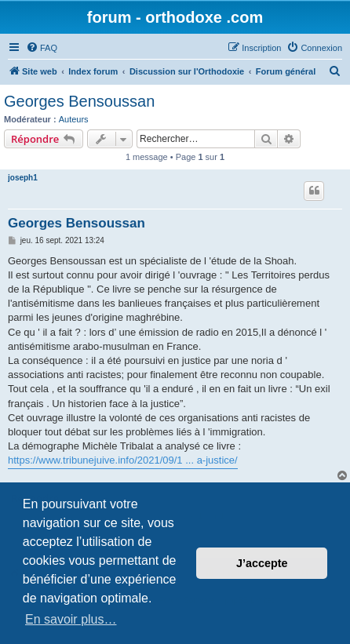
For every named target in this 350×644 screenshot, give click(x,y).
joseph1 (23, 178)
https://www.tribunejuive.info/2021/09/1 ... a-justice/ (123, 460)
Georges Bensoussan (79, 101)
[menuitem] (42, 48)
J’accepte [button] (262, 563)
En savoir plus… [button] (71, 619)
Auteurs (74, 119)
